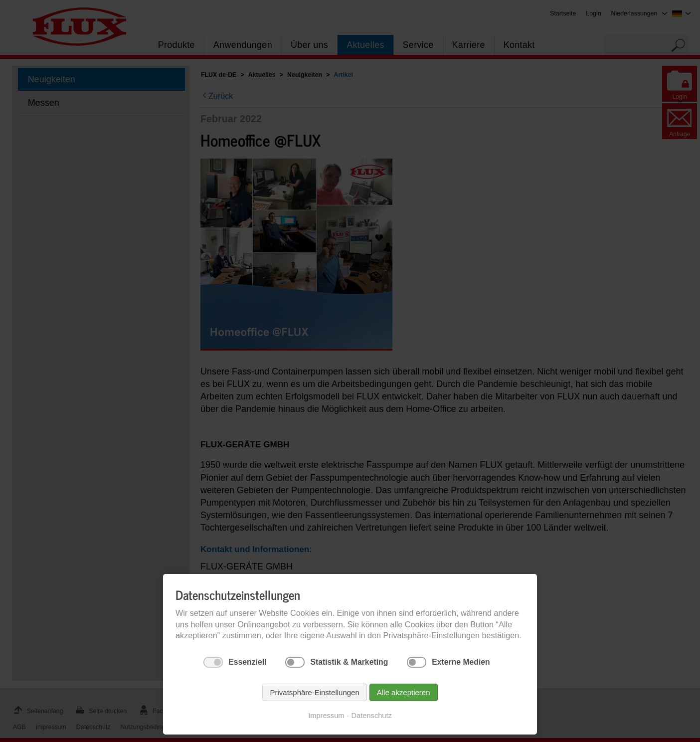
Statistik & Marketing (349, 662)
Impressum (326, 716)
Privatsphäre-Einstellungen (314, 692)
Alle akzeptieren (404, 692)
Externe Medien (461, 662)
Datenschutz (372, 716)
